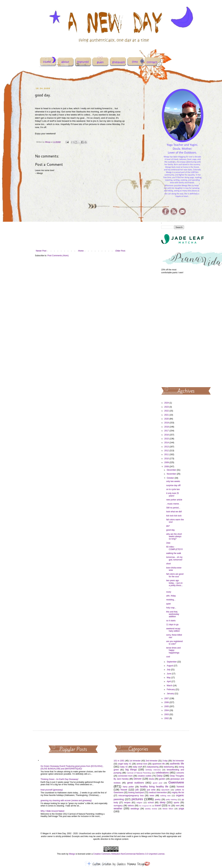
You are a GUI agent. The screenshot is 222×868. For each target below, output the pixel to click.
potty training (171, 799)
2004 (167, 710)
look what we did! (174, 512)
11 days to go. (173, 625)
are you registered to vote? (174, 643)
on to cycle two (173, 489)
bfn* (168, 526)
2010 (167, 459)
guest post (158, 783)
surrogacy (118, 806)
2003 (167, 714)
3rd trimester (178, 761)
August (170, 666)
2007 (167, 698)
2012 (167, 451)
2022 (167, 411)
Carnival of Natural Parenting (139, 773)
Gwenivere (176, 782)
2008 (167, 467)
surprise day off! (173, 485)
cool (168, 657)
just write (151, 790)
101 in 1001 (119, 761)
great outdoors (135, 783)
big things (131, 770)
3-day (165, 761)
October (171, 478)
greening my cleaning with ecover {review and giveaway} (66, 800)
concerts (180, 773)
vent (178, 806)
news (152, 796)
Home (81, 251)
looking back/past (136, 793)
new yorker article (174, 500)
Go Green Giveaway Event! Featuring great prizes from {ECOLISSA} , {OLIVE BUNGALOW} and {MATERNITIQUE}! (72, 767)
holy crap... (171, 608)
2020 (167, 419)
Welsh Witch (168, 809)
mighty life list (178, 793)
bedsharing (169, 767)
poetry (158, 799)
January (171, 694)
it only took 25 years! (172, 494)
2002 (167, 718)
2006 (167, 702)
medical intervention (158, 793)
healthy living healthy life (154, 787)
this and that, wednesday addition (173, 614)
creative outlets (145, 776)
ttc (169, 806)
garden (162, 779)
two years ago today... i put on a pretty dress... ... (174, 584)
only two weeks (173, 481)
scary (169, 592)
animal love (142, 764)
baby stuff (137, 767)
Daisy (160, 776)
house (124, 790)
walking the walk (174, 553)
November (172, 474)
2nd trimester (152, 761)
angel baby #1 (125, 764)
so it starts (171, 621)
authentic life (177, 764)
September (172, 662)
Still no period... (173, 508)
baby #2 (124, 767)
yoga (181, 808)
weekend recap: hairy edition (173, 630)
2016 (167, 435)
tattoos (131, 806)
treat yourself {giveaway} (52, 790)
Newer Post (41, 251)
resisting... (171, 600)
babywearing (153, 767)
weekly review (151, 809)
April (169, 681)
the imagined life (145, 806)
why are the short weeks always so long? (174, 537)
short (168, 564)
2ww (168, 543)
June (169, 674)
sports (176, 803)
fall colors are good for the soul (175, 575)
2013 (167, 447)
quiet (168, 604)
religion (139, 803)
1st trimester (135, 761)
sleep (162, 802)
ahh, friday (171, 596)
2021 (167, 415)
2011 (167, 454)
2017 (167, 431)
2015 (167, 439)
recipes (127, 803)
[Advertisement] (173, 330)
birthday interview (153, 770)
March (170, 686)
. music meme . (173, 504)
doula (151, 779)
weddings (135, 809)
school (151, 803)
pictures (137, 799)
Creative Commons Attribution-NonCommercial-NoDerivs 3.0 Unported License (129, 854)
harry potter (128, 787)
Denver (138, 779)
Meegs (72, 854)
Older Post (120, 251)
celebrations (162, 773)
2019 (167, 423)
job (137, 790)
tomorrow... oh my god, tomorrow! (174, 558)
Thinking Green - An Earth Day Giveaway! (59, 779)
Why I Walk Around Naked (52, 811)
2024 (167, 403)
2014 (167, 443)
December (172, 470)
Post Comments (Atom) (58, 256)
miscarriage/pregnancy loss (131, 796)
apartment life (159, 764)
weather (118, 808)
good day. (171, 530)
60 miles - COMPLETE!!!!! (174, 548)
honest (180, 787)
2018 (167, 427)
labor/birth (165, 790)
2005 (167, 706)
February (171, 689)
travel (158, 805)
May (169, 678)
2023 (167, 407)
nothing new (165, 796)
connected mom (125, 776)
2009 (167, 462)
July (169, 670)
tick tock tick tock (174, 516)
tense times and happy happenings (173, 650)
